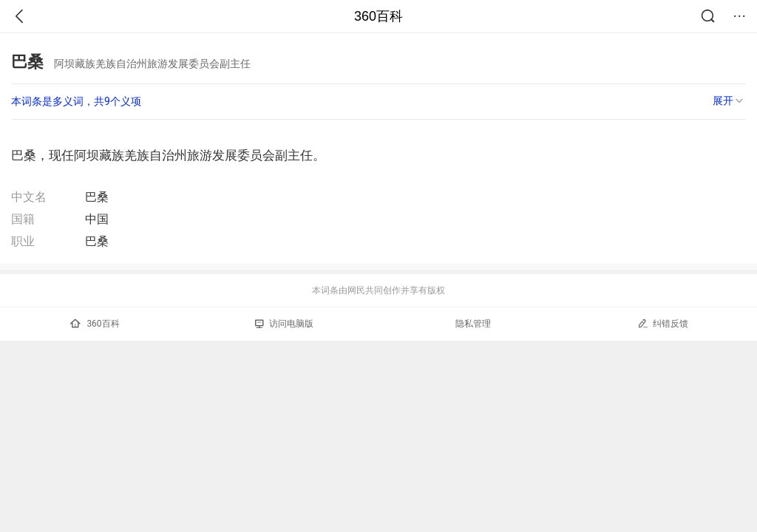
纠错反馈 (663, 323)
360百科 (378, 16)
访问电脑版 (284, 324)
